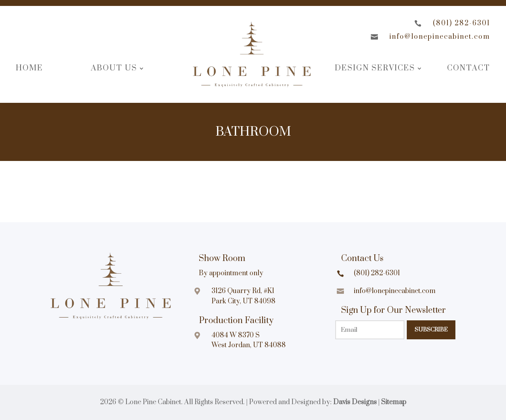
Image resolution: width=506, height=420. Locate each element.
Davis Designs (355, 402)
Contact (469, 68)
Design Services (375, 68)
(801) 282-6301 (462, 23)
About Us (114, 68)
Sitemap (394, 402)
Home (29, 68)
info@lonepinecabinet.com (440, 37)
